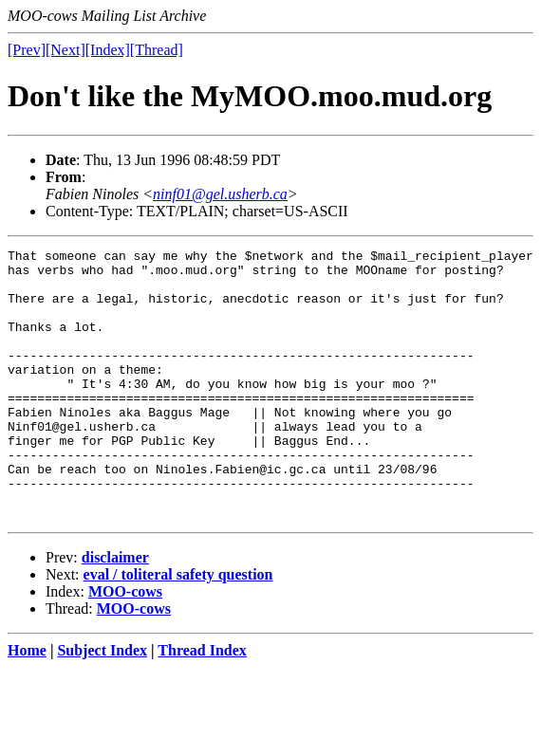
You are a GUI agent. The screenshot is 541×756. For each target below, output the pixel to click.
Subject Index (102, 704)
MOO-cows (125, 645)
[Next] (65, 50)
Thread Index (202, 704)
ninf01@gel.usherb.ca (220, 194)
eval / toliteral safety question (178, 628)
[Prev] (27, 50)
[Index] (108, 50)
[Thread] (157, 50)
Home (27, 704)
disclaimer (115, 611)
